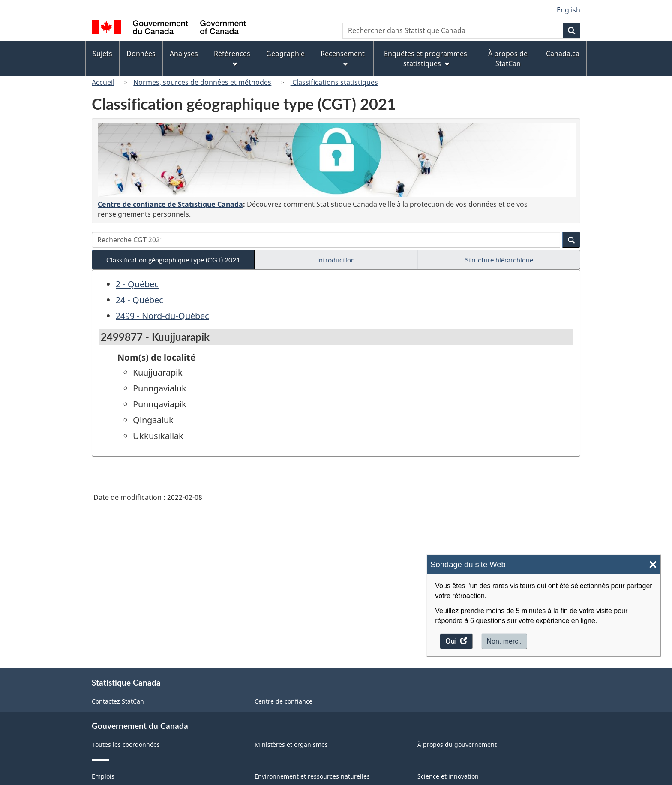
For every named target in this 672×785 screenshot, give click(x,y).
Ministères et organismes (291, 744)
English (568, 10)
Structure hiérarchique (499, 260)
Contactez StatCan (118, 701)
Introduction (336, 260)
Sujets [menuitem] (102, 54)
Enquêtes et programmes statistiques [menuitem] (426, 59)
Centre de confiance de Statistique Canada (170, 204)
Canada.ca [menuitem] (563, 54)
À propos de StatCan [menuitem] (508, 59)
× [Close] (653, 565)
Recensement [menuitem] (343, 58)
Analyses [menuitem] (184, 54)
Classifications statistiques (334, 82)
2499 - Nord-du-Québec (162, 316)
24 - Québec (139, 300)
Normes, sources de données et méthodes (202, 82)
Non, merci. (504, 641)
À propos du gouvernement (457, 744)
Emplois (103, 776)
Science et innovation (448, 776)
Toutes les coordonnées (126, 744)
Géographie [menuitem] (285, 54)
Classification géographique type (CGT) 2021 (173, 260)
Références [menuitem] (232, 58)
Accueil (103, 82)
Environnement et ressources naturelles (312, 776)
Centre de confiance (283, 701)
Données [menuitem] (141, 54)
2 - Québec (137, 284)
